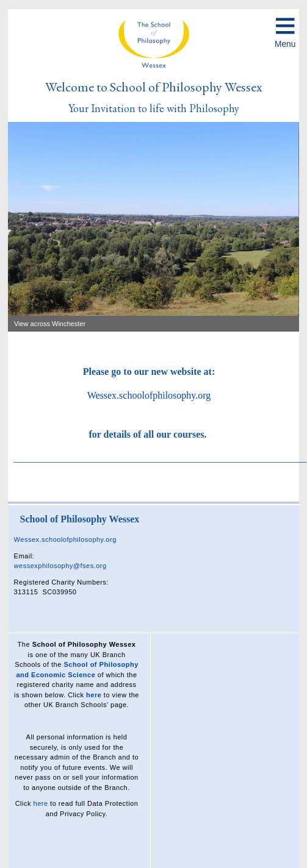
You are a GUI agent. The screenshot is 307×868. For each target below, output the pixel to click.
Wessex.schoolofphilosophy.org (149, 395)
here (94, 695)
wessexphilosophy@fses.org (60, 566)
